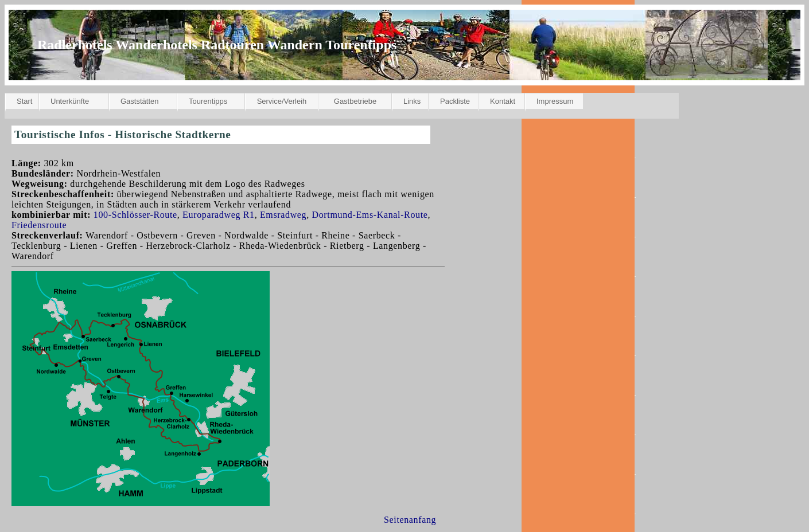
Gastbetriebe (355, 101)
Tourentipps (208, 101)
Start (24, 101)
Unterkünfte (70, 101)
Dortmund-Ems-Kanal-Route (370, 215)
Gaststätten (139, 101)
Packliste (455, 101)
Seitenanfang (410, 520)
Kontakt (503, 101)
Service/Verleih (282, 101)
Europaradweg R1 (219, 215)
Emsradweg (283, 215)
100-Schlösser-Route (135, 215)
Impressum (555, 101)
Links (412, 101)
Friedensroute (39, 225)
